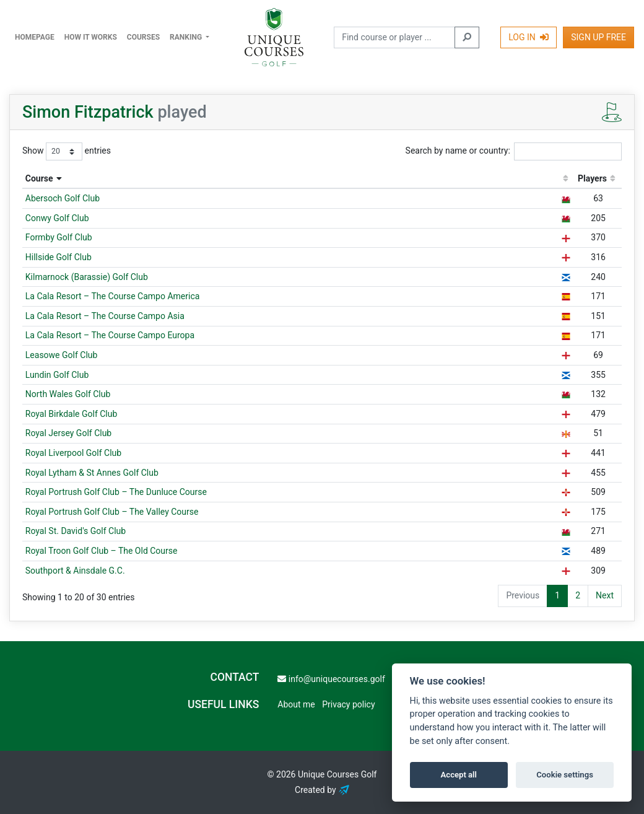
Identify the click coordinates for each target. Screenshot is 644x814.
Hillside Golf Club (59, 257)
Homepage (35, 37)
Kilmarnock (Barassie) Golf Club (87, 277)
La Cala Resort (113, 296)
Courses (143, 37)
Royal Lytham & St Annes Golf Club (92, 473)
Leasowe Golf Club (62, 355)
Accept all (459, 775)
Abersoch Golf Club (63, 198)
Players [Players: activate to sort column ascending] (592, 178)
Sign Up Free (598, 37)
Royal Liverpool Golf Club (73, 453)
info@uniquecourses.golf (331, 679)
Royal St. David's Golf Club (76, 531)
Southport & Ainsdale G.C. (75, 571)
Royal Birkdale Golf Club (72, 414)
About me (296, 704)
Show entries (67, 151)
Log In (529, 37)
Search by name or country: (514, 151)
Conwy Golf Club (57, 218)
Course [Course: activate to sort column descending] (39, 178)
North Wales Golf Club (68, 394)
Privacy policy (348, 704)
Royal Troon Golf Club (102, 551)
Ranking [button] (187, 37)
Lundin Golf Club (57, 375)
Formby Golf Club (59, 237)
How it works (91, 37)
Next (605, 595)
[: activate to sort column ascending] (566, 179)
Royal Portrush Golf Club (116, 492)
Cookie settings (565, 775)
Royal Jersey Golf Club (68, 433)
